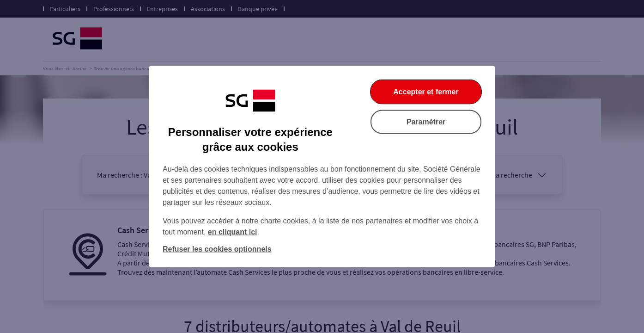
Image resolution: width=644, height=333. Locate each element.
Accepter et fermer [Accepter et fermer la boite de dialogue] (426, 92)
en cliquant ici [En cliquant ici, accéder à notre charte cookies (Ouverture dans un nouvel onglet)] (233, 232)
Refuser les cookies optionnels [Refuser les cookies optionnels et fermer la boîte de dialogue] (217, 249)
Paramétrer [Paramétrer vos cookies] (426, 122)
